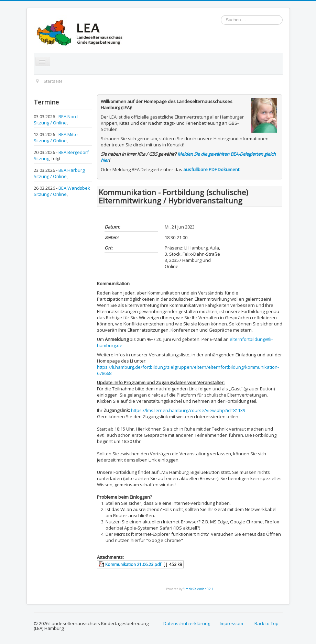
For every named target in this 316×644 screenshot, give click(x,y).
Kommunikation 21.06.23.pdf (133, 564)
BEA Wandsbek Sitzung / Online (62, 191)
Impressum (231, 623)
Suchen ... (221, 15)
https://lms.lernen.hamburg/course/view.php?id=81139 (188, 410)
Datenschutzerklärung (187, 623)
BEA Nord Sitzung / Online (56, 120)
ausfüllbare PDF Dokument (211, 169)
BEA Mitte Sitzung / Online (56, 137)
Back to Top (266, 623)
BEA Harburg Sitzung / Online (59, 173)
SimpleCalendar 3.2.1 (198, 589)
